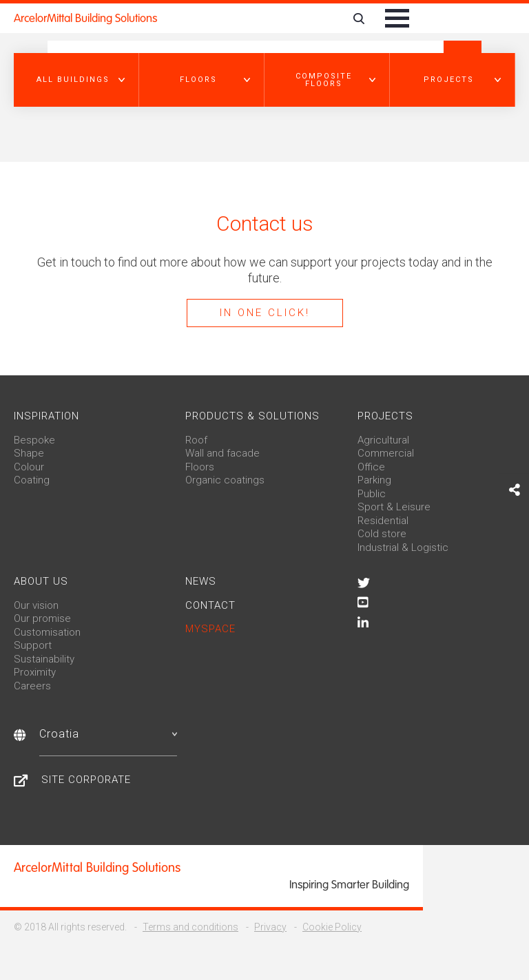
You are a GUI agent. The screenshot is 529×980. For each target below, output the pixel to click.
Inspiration (46, 416)
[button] (76, 80)
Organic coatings (225, 480)
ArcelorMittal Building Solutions (85, 18)
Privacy (270, 927)
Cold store (382, 534)
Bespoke (34, 440)
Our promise (42, 618)
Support (33, 645)
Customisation (47, 632)
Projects (385, 416)
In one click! (265, 313)
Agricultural (383, 440)
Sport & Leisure (394, 507)
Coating (32, 480)
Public (372, 494)
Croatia (108, 734)
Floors (200, 467)
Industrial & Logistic (403, 548)
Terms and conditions (190, 927)
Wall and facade (222, 453)
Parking (374, 480)
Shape (29, 453)
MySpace (210, 629)
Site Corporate (86, 780)
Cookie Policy (332, 927)
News (201, 581)
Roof (196, 440)
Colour (29, 467)
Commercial (386, 453)
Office (371, 467)
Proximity (35, 672)
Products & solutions (252, 416)
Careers (32, 686)
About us (41, 581)
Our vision (36, 605)
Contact (210, 605)
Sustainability (44, 659)
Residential (383, 521)
